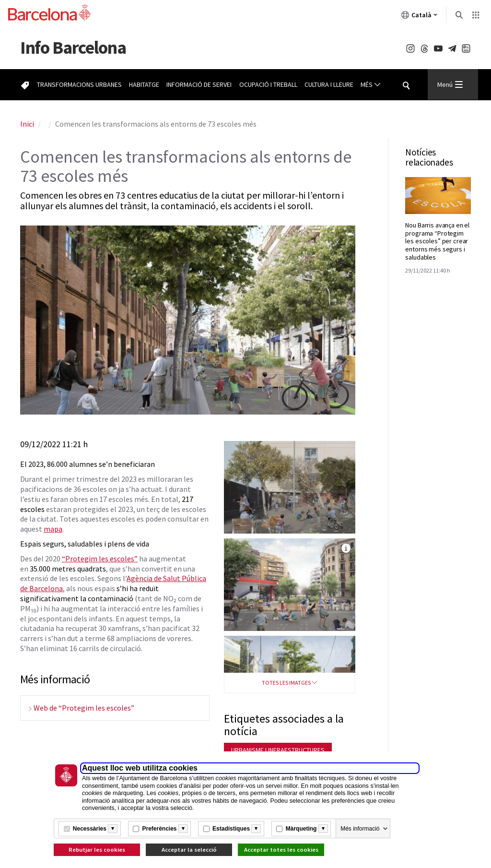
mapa (53, 529)
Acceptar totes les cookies (281, 850)
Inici (27, 124)
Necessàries (90, 829)
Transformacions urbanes (79, 84)
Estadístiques (231, 829)
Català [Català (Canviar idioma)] (420, 17)
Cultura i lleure (329, 84)
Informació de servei (199, 84)
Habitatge (144, 84)
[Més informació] (113, 829)
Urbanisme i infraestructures (278, 750)
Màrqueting (301, 829)
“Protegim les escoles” (100, 559)
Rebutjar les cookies (97, 850)
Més (371, 85)
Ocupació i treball (268, 84)
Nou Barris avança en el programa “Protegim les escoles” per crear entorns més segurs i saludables (437, 241)
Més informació (360, 829)
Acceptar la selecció (189, 850)
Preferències (159, 829)
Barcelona (73, 47)
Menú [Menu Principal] (450, 84)
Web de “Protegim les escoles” (84, 708)
